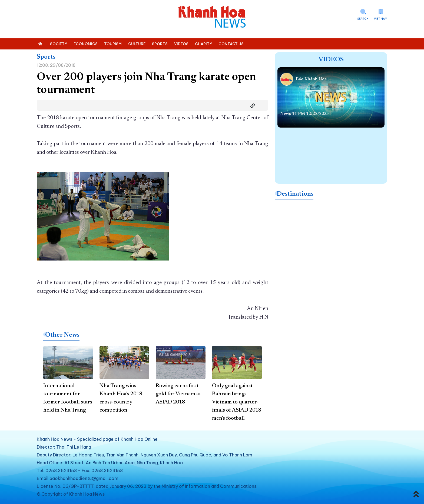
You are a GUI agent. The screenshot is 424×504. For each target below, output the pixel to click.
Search (363, 19)
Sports (46, 57)
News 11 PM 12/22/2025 (304, 114)
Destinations (295, 194)
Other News (62, 335)
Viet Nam (381, 19)
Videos (331, 60)
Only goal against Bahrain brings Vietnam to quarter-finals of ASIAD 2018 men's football (237, 402)
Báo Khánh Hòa (311, 79)
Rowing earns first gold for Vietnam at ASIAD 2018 (178, 394)
